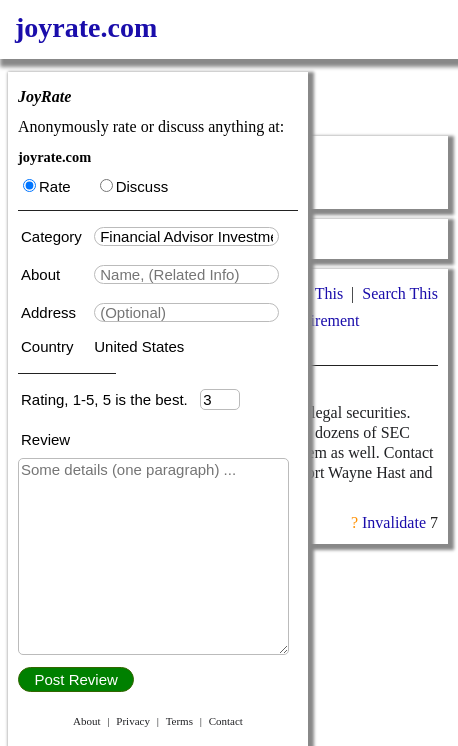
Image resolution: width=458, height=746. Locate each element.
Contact (226, 721)
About (42, 274)
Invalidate (394, 522)
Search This (400, 293)
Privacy (133, 721)
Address (50, 312)
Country (49, 346)
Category (55, 236)
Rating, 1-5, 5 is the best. (110, 399)
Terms (179, 721)
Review (45, 439)
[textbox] (186, 236)
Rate (47, 186)
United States (139, 346)
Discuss (134, 186)
